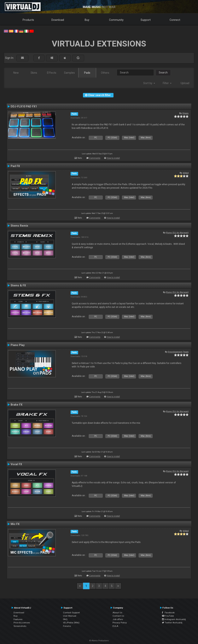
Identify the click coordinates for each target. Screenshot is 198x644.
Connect (175, 20)
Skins (34, 73)
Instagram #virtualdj (174, 619)
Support (146, 20)
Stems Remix (19, 226)
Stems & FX (18, 285)
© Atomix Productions (99, 641)
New (16, 73)
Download (58, 20)
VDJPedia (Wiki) (71, 623)
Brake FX (17, 405)
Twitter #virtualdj (172, 623)
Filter (167, 83)
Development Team (178, 352)
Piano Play (18, 345)
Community (116, 20)
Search (163, 73)
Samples (69, 73)
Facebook (168, 613)
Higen (185, 113)
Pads (87, 73)
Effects (52, 73)
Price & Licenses (22, 623)
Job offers (118, 619)
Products (28, 20)
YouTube (168, 616)
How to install (113, 158)
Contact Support (71, 613)
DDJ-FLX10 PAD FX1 (24, 106)
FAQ (65, 619)
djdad (186, 173)
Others (105, 73)
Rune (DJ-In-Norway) (177, 233)
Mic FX (15, 524)
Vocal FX (16, 464)
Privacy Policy (120, 623)
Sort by (149, 83)
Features (18, 619)
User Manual (70, 616)
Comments (95, 158)
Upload (185, 83)
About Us (117, 613)
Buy (87, 20)
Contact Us (118, 616)
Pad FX (15, 166)
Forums (67, 626)
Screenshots (20, 626)
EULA (115, 626)
